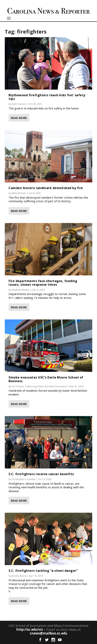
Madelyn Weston (21, 290)
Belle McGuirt (19, 193)
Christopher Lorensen (24, 479)
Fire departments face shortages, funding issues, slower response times (43, 283)
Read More (19, 118)
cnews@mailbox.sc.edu (48, 633)
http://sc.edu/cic (30, 629)
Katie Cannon (19, 104)
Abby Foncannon (58, 386)
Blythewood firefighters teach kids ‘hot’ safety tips (47, 97)
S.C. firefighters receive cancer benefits (41, 474)
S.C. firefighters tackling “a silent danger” (43, 571)
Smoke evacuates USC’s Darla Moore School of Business (46, 379)
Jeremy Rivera (19, 576)
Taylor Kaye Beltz (34, 386)
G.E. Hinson (18, 386)
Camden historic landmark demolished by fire (46, 188)
